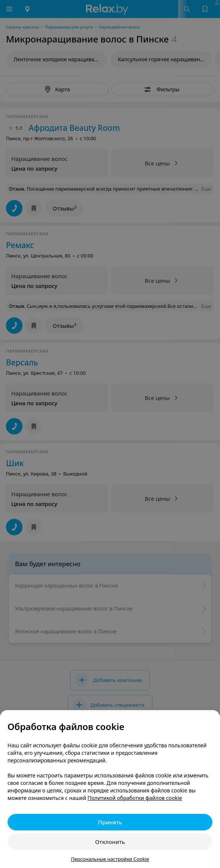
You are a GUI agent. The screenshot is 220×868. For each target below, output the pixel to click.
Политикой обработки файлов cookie (135, 798)
